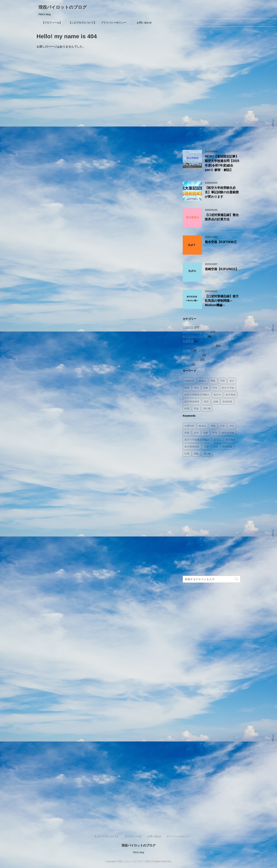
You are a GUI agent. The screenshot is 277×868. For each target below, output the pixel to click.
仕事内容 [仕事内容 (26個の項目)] (189, 381)
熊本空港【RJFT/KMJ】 (221, 242)
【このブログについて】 (83, 23)
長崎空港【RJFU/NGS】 (222, 269)
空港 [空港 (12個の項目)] (215, 388)
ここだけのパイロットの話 (199, 346)
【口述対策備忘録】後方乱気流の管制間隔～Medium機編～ (222, 301)
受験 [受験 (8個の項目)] (213, 381)
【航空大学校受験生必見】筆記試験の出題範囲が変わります (222, 192)
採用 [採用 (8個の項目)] (196, 388)
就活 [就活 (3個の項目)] (232, 381)
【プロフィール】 (52, 23)
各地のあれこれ (192, 355)
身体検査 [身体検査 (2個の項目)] (227, 402)
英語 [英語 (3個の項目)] (206, 402)
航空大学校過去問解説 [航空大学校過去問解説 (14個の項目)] (197, 395)
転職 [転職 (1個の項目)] (187, 409)
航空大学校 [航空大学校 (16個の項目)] (228, 388)
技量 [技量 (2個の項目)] (187, 388)
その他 (187, 364)
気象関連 (188, 341)
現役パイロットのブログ (63, 7)
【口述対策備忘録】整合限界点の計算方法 (222, 217)
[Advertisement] (212, 86)
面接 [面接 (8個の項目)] (196, 409)
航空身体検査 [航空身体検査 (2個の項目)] (192, 402)
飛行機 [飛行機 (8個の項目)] (207, 409)
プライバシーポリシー (113, 23)
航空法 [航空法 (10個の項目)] (217, 395)
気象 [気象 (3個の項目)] (206, 388)
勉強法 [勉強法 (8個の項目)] (202, 381)
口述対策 (188, 327)
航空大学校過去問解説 (196, 332)
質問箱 (187, 350)
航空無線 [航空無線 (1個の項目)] (231, 395)
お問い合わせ (144, 23)
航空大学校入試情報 (195, 337)
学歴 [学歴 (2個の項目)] (222, 381)
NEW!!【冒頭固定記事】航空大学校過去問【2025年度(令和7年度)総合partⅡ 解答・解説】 (222, 163)
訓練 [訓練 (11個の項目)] (216, 402)
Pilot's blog (138, 852)
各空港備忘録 (191, 360)
